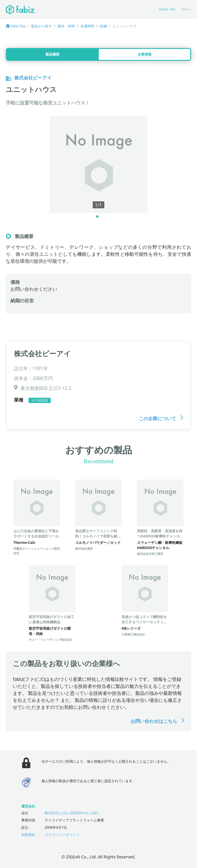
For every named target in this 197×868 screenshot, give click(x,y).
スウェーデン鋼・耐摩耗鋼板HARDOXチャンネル (160, 545)
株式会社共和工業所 (150, 554)
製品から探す (41, 26)
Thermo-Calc (24, 543)
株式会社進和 (84, 549)
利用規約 (28, 835)
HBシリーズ (131, 628)
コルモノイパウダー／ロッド (98, 543)
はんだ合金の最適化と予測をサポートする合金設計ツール (36, 534)
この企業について (161, 418)
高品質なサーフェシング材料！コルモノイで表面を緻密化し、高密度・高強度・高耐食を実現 (98, 539)
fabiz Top (18, 26)
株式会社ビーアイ (42, 353)
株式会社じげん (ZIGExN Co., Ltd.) (72, 813)
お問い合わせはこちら (157, 721)
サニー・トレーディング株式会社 (51, 640)
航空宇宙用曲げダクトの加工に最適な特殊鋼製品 (52, 619)
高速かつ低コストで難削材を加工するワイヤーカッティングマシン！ (144, 622)
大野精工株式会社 (133, 634)
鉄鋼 (103, 26)
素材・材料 (66, 26)
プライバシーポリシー (62, 835)
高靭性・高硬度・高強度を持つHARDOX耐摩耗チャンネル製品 (160, 536)
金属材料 (87, 26)
